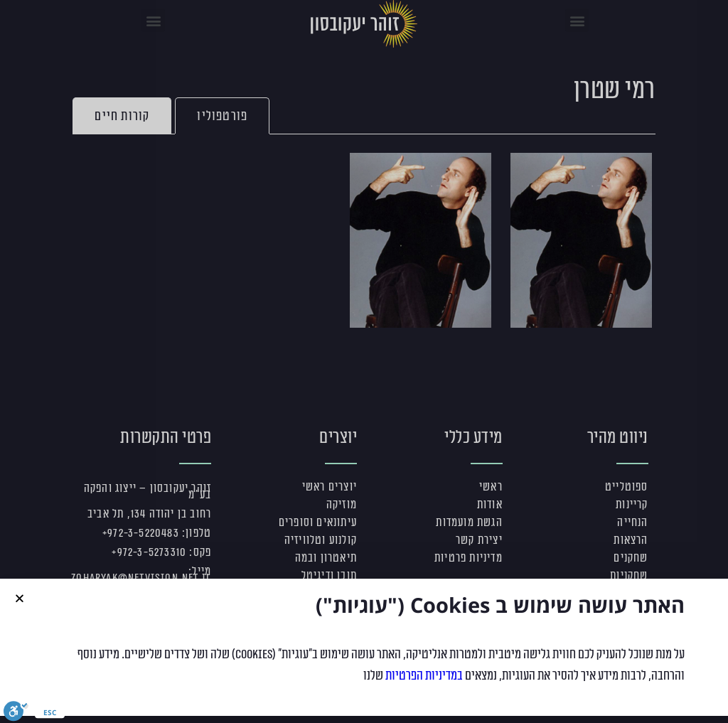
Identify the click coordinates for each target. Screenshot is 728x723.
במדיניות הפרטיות (424, 679)
